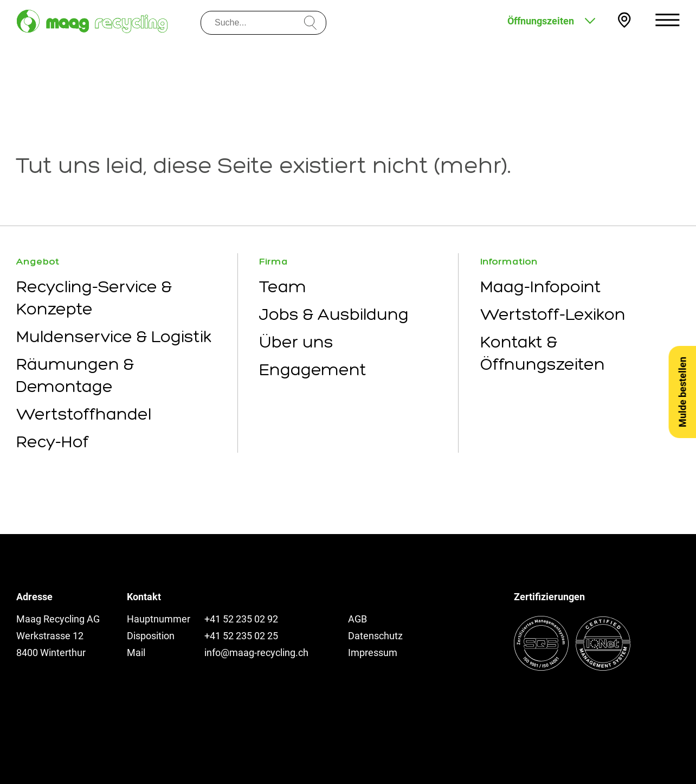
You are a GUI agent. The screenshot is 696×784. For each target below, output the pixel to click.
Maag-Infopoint (541, 287)
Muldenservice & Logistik (114, 336)
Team (283, 287)
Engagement (313, 369)
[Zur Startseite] (92, 21)
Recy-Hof (53, 442)
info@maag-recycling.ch (256, 653)
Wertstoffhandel (84, 414)
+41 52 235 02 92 (241, 619)
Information (509, 261)
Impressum (373, 653)
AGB (357, 619)
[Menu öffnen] (668, 20)
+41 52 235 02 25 (241, 636)
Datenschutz (375, 636)
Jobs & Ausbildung (334, 314)
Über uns (296, 342)
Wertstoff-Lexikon (553, 314)
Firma (273, 261)
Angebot (38, 261)
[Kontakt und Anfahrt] (624, 20)
